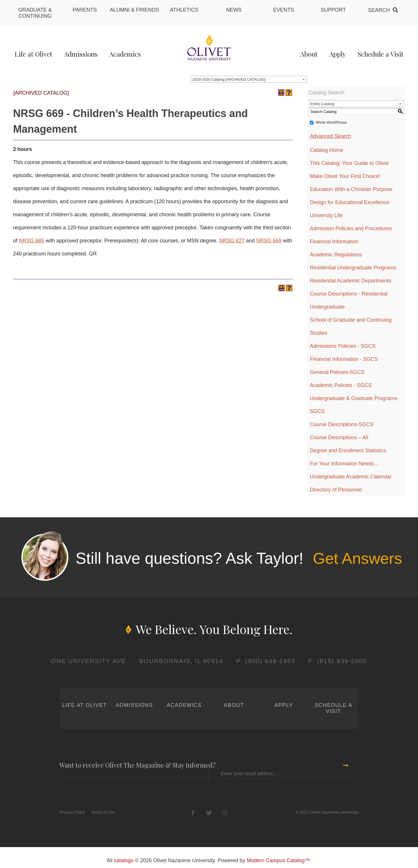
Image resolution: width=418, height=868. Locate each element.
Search (379, 10)
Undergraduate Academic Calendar (351, 477)
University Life (326, 215)
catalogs (124, 860)
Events (284, 10)
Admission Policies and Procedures (351, 228)
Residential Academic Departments (351, 281)
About (309, 54)
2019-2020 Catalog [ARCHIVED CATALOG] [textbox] (229, 79)
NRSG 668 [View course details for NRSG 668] (269, 241)
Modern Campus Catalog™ (278, 860)
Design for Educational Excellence (350, 202)
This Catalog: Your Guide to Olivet (349, 163)
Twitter (209, 813)
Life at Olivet (33, 54)
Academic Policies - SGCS (341, 385)
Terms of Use (103, 812)
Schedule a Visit (380, 54)
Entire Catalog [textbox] (322, 104)
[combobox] (249, 79)
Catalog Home (327, 150)
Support (333, 10)
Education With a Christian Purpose (351, 189)
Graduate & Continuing (35, 13)
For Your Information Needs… (345, 464)
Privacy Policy (72, 812)
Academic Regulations (336, 255)
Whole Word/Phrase (331, 123)
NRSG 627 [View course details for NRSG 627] (232, 241)
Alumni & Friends (135, 10)
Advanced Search (331, 136)
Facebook (193, 813)
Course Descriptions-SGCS (342, 424)
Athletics (184, 10)
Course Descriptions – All (339, 437)
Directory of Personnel (336, 490)
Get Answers (357, 558)
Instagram (225, 813)
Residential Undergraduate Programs (353, 268)
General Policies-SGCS (337, 372)
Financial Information (334, 242)
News (234, 10)
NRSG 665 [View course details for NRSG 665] (31, 241)
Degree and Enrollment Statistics (348, 451)
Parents (85, 10)
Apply (337, 54)
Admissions (81, 54)
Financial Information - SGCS (344, 359)
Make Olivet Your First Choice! (345, 176)
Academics (125, 54)
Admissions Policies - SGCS (343, 346)
